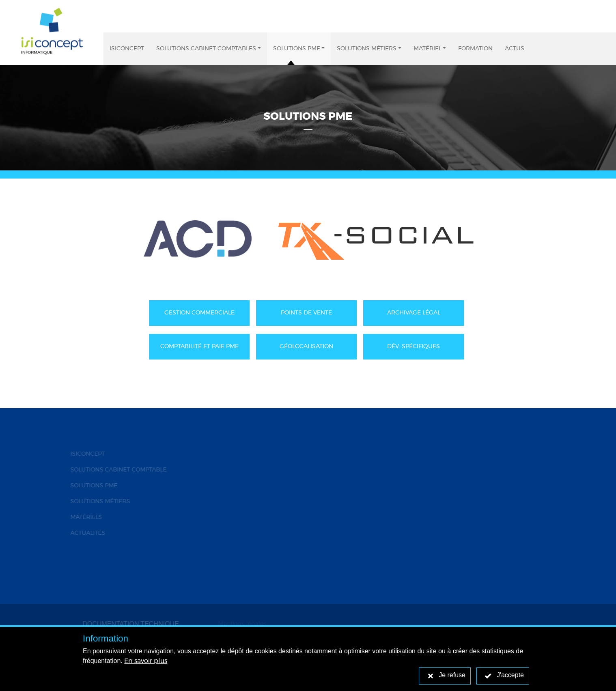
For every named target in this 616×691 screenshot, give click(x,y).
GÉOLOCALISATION (306, 347)
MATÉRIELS (85, 517)
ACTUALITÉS (86, 533)
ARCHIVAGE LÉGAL (414, 313)
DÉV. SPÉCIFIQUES (414, 347)
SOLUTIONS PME (93, 486)
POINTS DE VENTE (306, 313)
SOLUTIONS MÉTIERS (99, 502)
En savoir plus (146, 661)
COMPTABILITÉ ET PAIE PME (199, 347)
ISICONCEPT (86, 454)
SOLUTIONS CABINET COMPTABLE (117, 470)
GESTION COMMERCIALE (199, 313)
